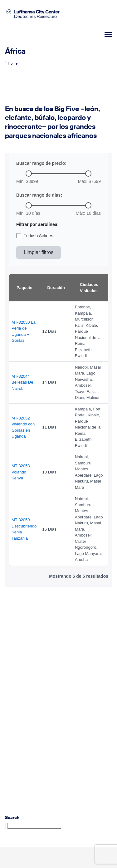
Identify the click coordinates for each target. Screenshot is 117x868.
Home (13, 63)
